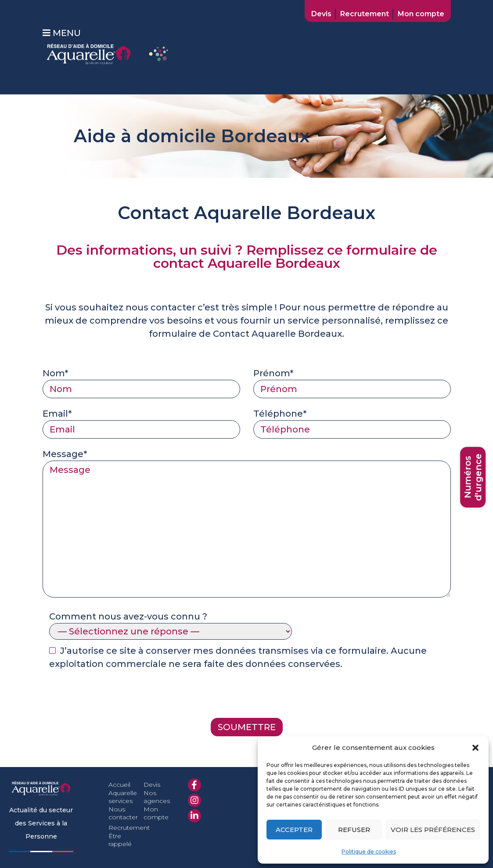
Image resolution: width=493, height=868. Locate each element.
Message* (247, 524)
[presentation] (109, 696)
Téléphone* (352, 421)
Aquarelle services (123, 797)
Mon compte (421, 14)
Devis (321, 14)
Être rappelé (120, 840)
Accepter (294, 830)
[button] (475, 748)
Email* (141, 421)
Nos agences (157, 797)
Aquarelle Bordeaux (297, 334)
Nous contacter (123, 813)
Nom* (141, 381)
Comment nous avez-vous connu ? (171, 624)
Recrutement (365, 14)
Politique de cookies (369, 852)
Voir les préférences (433, 830)
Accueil (119, 785)
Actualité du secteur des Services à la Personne (41, 823)
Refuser (354, 830)
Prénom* (352, 381)
